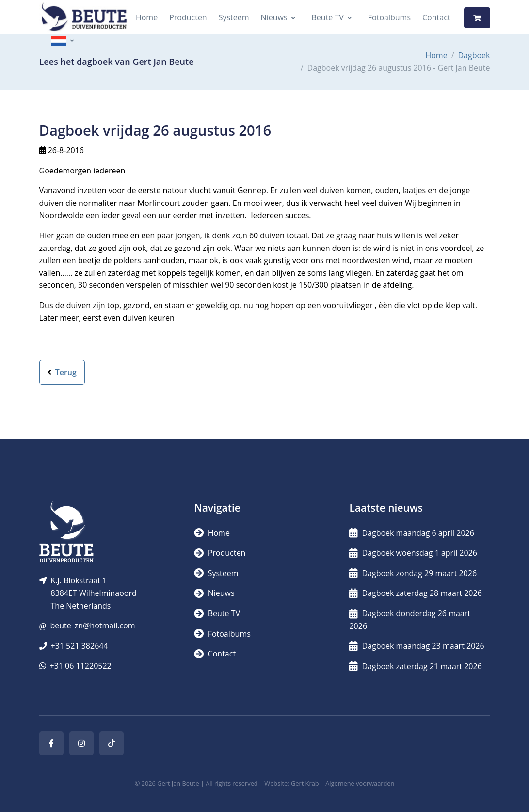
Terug (62, 372)
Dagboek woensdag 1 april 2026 (413, 553)
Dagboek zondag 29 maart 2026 (413, 573)
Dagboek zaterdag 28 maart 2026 (415, 593)
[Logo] (84, 18)
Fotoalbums (389, 17)
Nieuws (274, 17)
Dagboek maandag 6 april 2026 (411, 533)
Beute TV (328, 17)
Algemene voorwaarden (360, 783)
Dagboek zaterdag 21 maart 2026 (415, 666)
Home (147, 17)
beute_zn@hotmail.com (92, 625)
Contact (436, 17)
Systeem (234, 17)
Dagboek (474, 55)
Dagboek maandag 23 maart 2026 (417, 646)
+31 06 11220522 (81, 666)
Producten (188, 17)
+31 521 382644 (80, 646)
